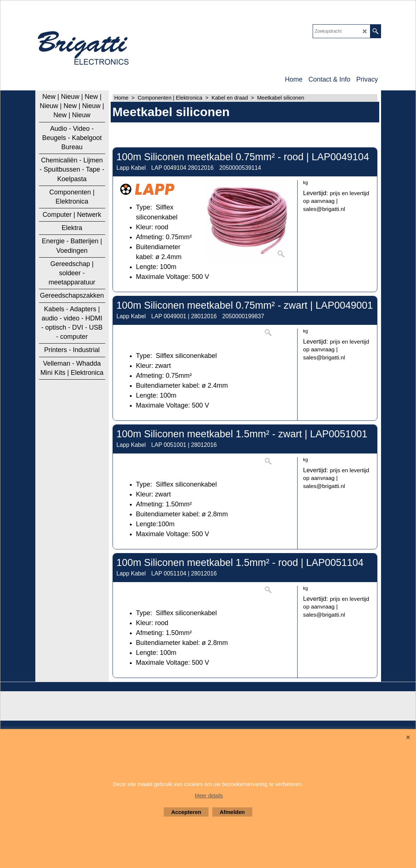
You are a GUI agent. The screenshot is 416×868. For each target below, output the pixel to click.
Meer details (209, 796)
